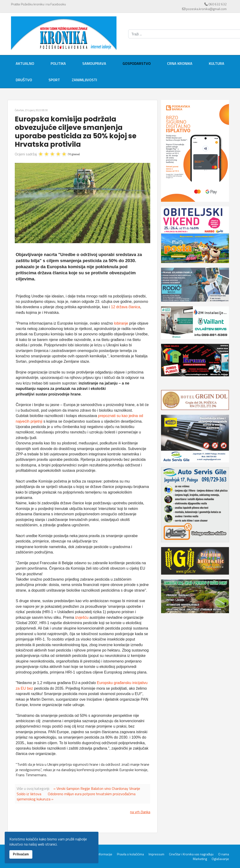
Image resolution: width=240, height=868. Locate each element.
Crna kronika (180, 63)
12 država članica (126, 307)
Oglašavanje (220, 859)
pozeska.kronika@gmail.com (206, 9)
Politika (58, 63)
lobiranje (122, 323)
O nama (224, 854)
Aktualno (25, 63)
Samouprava (94, 63)
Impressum (156, 854)
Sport (54, 80)
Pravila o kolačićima (130, 854)
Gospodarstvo (137, 63)
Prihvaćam (21, 854)
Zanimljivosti (84, 80)
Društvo (24, 80)
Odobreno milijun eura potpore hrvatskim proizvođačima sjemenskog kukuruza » (76, 796)
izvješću (82, 617)
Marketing (200, 859)
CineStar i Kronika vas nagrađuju (191, 854)
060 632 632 (217, 4)
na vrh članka (140, 812)
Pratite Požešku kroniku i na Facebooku (38, 4)
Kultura (217, 63)
